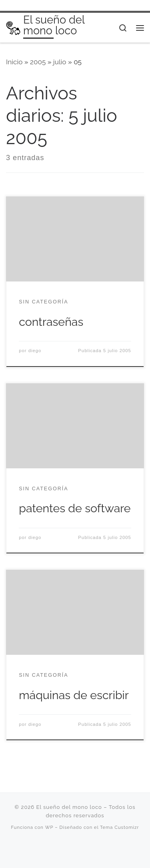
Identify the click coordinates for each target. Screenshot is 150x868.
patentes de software (75, 508)
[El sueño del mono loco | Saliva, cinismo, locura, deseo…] (13, 27)
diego (35, 351)
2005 (38, 62)
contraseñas (51, 322)
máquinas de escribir (74, 695)
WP (49, 827)
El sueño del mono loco (69, 807)
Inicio (14, 62)
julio (60, 62)
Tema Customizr (120, 827)
